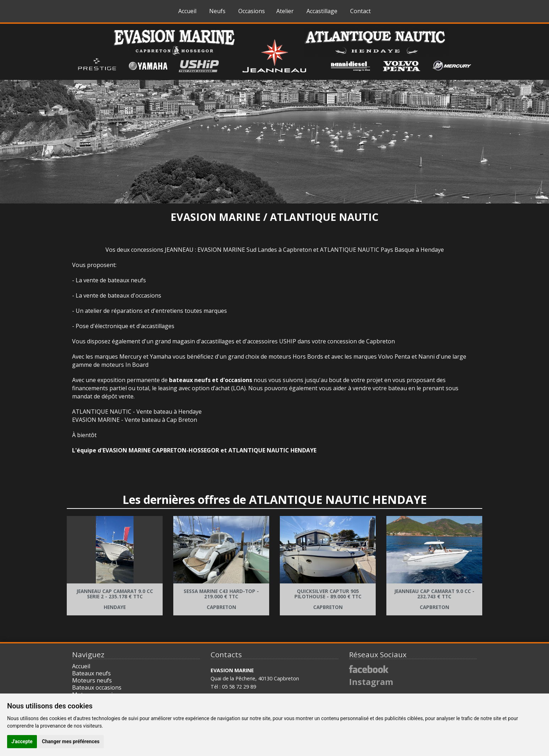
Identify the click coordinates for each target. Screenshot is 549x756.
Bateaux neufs (91, 673)
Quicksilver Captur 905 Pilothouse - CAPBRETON (328, 599)
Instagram (371, 682)
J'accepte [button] (22, 741)
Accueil (187, 11)
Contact (360, 11)
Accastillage (322, 11)
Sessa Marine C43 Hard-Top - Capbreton (221, 599)
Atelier (285, 11)
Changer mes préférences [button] (71, 741)
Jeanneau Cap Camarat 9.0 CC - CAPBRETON (434, 599)
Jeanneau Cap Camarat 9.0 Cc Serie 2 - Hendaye (115, 599)
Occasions (252, 11)
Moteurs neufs (92, 680)
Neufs (217, 11)
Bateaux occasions (97, 687)
